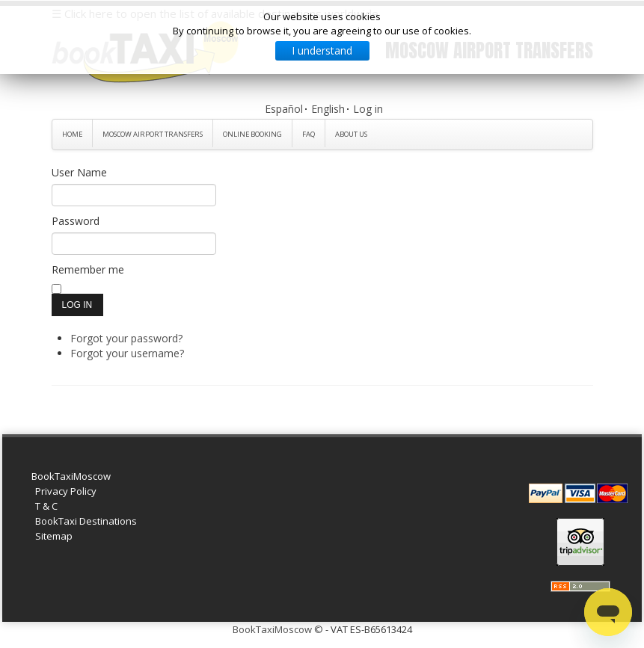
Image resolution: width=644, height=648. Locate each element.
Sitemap (54, 536)
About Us (351, 134)
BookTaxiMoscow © (278, 629)
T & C (46, 506)
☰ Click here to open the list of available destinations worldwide (215, 13)
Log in (368, 109)
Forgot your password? (126, 338)
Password (76, 221)
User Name (79, 172)
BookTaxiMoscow (71, 476)
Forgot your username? (127, 353)
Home (72, 134)
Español (284, 109)
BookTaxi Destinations (86, 521)
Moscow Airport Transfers (153, 134)
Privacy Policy (66, 491)
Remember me (88, 269)
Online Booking (252, 134)
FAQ (309, 134)
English (328, 109)
